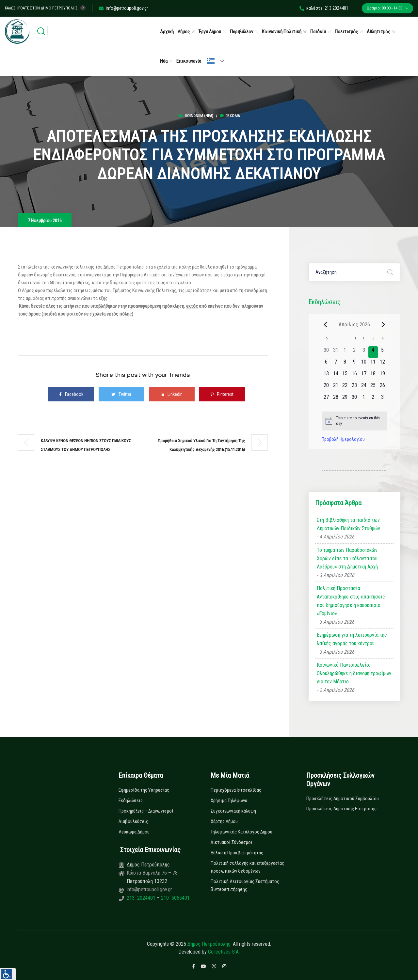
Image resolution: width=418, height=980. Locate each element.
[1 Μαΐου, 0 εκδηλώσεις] (364, 399)
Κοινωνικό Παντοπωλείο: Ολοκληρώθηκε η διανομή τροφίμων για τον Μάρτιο (354, 673)
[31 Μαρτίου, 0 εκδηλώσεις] (336, 352)
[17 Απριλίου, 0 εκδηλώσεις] (364, 376)
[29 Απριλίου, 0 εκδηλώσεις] (345, 399)
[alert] (354, 421)
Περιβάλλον (241, 32)
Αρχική (167, 32)
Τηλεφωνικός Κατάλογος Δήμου (241, 832)
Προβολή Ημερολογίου (343, 439)
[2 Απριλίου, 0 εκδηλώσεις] (354, 352)
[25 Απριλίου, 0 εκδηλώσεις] (373, 387)
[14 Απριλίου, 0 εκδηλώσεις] (336, 376)
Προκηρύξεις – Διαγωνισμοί (146, 811)
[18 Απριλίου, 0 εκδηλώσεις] (373, 376)
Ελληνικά (211, 61)
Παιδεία (318, 32)
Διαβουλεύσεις (133, 821)
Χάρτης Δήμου (224, 821)
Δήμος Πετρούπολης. (209, 944)
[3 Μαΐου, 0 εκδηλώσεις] (383, 399)
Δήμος (184, 32)
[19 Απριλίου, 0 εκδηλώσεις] (383, 376)
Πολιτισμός (346, 32)
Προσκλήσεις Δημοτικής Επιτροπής (341, 809)
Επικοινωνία (189, 61)
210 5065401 (175, 898)
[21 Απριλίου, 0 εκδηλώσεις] (336, 387)
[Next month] (383, 324)
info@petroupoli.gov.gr (123, 8)
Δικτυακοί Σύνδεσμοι (232, 842)
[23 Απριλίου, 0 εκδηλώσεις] (354, 387)
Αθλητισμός (378, 32)
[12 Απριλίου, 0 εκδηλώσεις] (383, 364)
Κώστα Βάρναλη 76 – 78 (152, 873)
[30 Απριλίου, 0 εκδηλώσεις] (354, 399)
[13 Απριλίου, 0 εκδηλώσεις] (326, 376)
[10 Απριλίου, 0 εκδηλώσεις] (364, 364)
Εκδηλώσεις (131, 801)
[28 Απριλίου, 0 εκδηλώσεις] (336, 399)
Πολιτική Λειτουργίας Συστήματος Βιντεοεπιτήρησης (245, 885)
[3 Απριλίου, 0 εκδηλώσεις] (364, 352)
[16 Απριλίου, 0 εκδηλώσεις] (354, 376)
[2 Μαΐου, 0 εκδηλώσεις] (373, 399)
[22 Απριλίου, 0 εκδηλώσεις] (345, 387)
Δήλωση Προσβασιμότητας (237, 853)
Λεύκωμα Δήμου (134, 832)
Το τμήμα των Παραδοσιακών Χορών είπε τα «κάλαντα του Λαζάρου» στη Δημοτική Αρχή (347, 558)
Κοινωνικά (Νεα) (199, 116)
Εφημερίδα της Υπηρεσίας (144, 790)
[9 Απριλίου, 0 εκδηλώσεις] (354, 364)
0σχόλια (230, 116)
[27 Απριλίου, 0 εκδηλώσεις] (326, 399)
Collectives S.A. (224, 952)
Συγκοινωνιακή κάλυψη (233, 811)
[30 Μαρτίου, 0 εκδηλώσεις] (326, 352)
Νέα (164, 61)
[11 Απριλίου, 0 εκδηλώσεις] (373, 364)
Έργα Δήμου (210, 32)
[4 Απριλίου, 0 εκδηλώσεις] (373, 352)
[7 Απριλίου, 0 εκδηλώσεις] (336, 364)
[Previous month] (326, 324)
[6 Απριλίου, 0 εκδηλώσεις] (326, 364)
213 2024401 (142, 898)
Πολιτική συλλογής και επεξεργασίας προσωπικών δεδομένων (247, 867)
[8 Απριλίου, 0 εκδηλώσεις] (345, 364)
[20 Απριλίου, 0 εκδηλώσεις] (326, 387)
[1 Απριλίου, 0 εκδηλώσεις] (345, 352)
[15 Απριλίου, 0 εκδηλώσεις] (345, 376)
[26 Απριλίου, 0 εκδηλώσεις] (383, 387)
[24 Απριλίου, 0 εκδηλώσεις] (364, 387)
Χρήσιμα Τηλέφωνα (229, 801)
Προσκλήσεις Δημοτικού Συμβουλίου (343, 799)
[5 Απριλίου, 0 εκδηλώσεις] (383, 352)
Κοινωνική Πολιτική (282, 32)
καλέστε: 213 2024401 (324, 8)
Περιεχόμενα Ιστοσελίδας (236, 790)
